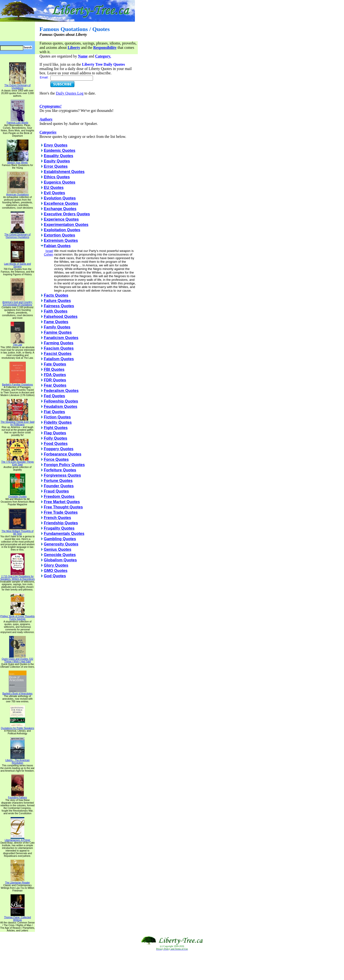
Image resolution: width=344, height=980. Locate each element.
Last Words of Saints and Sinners (18, 264)
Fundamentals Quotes (64, 534)
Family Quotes (57, 327)
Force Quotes (56, 459)
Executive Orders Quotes (67, 214)
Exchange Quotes (60, 209)
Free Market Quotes (62, 502)
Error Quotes (56, 166)
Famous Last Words (17, 122)
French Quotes (57, 518)
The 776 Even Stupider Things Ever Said (17, 462)
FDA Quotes (55, 375)
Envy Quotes (56, 145)
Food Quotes (56, 444)
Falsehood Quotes (61, 317)
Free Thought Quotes (63, 507)
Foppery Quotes (59, 449)
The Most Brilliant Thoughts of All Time (17, 531)
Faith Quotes (56, 311)
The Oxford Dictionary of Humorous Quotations (17, 235)
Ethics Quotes (57, 177)
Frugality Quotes (59, 528)
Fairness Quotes (59, 306)
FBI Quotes (54, 369)
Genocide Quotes (60, 555)
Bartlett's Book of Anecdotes (17, 692)
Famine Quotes (58, 332)
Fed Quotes (54, 396)
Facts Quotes (56, 295)
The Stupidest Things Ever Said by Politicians (17, 422)
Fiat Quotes (54, 412)
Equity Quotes (57, 161)
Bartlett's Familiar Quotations (17, 384)
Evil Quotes (54, 193)
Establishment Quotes (64, 172)
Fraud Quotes (56, 491)
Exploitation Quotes (62, 230)
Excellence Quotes (61, 203)
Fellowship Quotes (61, 401)
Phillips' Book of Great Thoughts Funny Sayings (17, 617)
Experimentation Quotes (66, 225)
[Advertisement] (172, 965)
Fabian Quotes (57, 246)
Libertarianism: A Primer (17, 839)
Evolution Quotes (60, 198)
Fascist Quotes (58, 354)
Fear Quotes (55, 385)
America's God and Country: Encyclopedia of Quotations (17, 302)
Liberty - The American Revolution (17, 760)
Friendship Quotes (61, 523)
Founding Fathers (17, 796)
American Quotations (17, 193)
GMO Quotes (56, 571)
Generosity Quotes (61, 544)
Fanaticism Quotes (61, 338)
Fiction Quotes (57, 417)
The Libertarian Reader (17, 882)
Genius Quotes (58, 549)
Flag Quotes (55, 433)
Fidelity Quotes (58, 422)
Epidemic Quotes (60, 151)
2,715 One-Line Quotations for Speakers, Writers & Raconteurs (17, 577)
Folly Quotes (56, 438)
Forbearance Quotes (63, 454)
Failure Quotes (57, 301)
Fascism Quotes (59, 348)
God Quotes (55, 576)
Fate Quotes (55, 364)
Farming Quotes (59, 343)
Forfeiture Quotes (60, 470)
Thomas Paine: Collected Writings (18, 918)
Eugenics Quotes (60, 182)
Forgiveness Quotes (62, 475)
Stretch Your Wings (18, 161)
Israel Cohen (48, 253)
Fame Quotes (56, 322)
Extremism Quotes (61, 240)
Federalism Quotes (61, 391)
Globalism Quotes (60, 560)
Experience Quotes (61, 219)
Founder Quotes (59, 486)
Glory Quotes (56, 565)
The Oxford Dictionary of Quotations (17, 86)
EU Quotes (54, 188)
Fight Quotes (56, 428)
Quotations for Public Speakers (18, 727)
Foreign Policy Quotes (64, 465)
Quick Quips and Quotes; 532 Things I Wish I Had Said (17, 659)
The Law (18, 344)
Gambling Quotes (60, 539)
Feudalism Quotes (61, 407)
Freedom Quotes (59, 496)
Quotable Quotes (18, 495)
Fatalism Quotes (59, 359)
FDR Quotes (55, 380)
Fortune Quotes (58, 481)
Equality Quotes (59, 156)
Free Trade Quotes (61, 512)
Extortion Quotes (60, 235)
